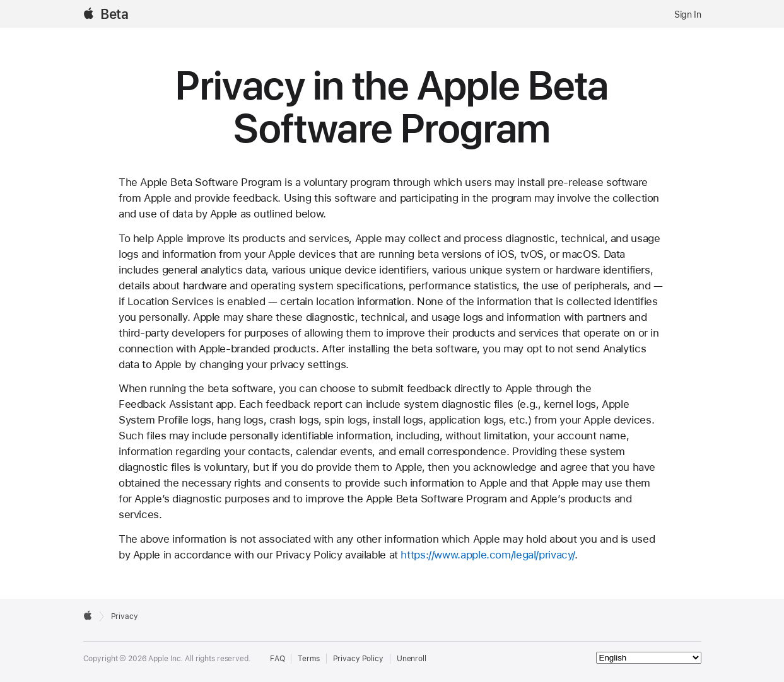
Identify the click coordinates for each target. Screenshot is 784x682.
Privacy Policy (358, 659)
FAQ (278, 659)
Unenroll (412, 659)
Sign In (687, 14)
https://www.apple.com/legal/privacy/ (488, 555)
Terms (308, 659)
